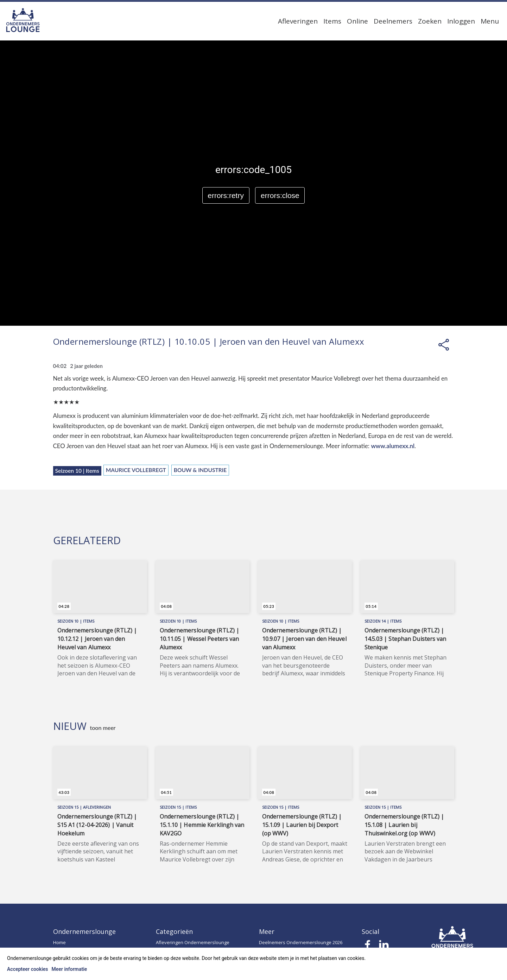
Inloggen (461, 21)
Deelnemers (393, 21)
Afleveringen (298, 21)
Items (332, 21)
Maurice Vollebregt (136, 470)
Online (357, 21)
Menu (490, 21)
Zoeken (430, 21)
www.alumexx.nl (393, 446)
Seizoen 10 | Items (77, 471)
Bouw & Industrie (200, 470)
